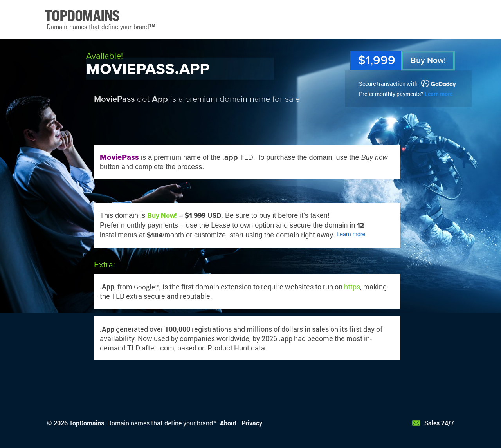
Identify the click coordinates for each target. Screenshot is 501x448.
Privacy (252, 423)
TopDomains (87, 423)
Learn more (439, 94)
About (228, 423)
